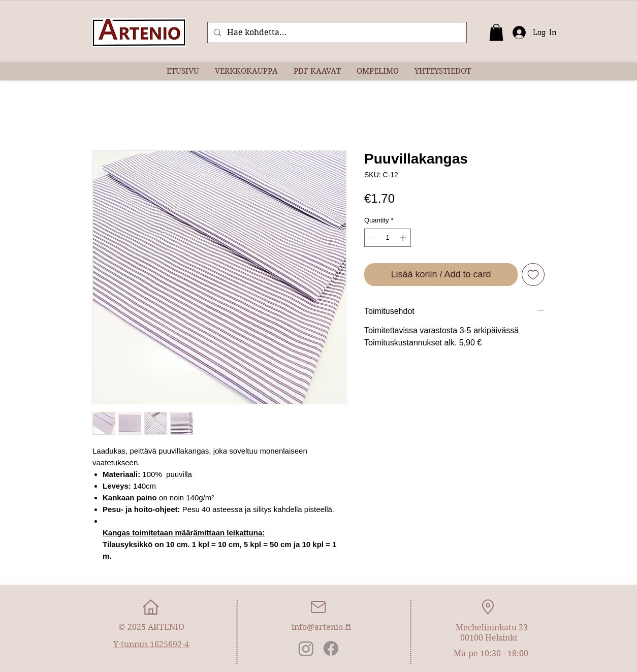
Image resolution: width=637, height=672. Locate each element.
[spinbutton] (388, 238)
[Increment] (404, 238)
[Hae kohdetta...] (336, 33)
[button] (496, 32)
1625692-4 (169, 644)
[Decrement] (372, 238)
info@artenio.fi (321, 627)
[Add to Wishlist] (533, 275)
